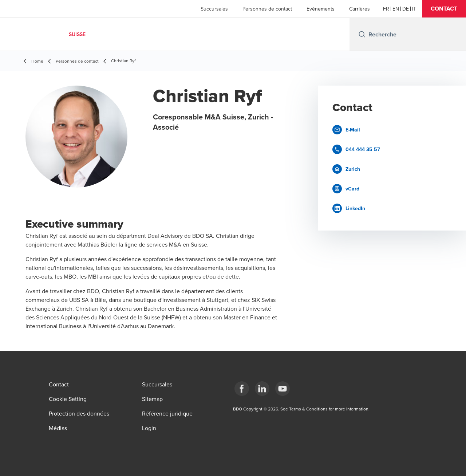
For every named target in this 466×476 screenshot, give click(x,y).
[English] (396, 9)
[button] (444, 9)
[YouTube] (283, 389)
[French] (386, 9)
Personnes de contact (267, 9)
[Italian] (414, 9)
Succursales (214, 9)
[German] (406, 9)
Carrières (360, 9)
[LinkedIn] (262, 389)
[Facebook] (242, 389)
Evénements (321, 9)
